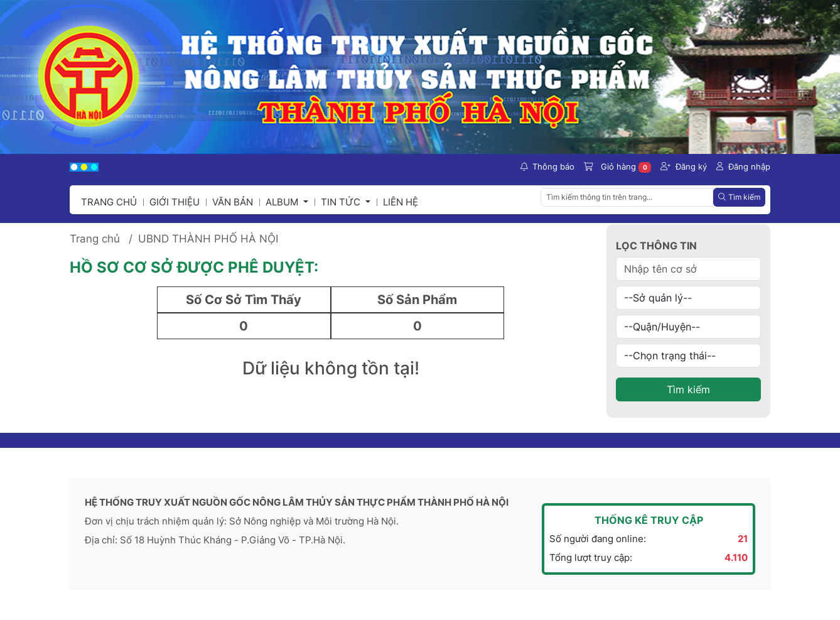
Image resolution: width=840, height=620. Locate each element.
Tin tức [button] (342, 202)
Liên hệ (401, 202)
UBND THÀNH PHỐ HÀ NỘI (208, 239)
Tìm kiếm (688, 389)
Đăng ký (684, 166)
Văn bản (233, 202)
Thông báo (547, 166)
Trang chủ (109, 202)
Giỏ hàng (617, 167)
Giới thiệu (175, 202)
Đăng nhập (743, 166)
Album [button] (283, 202)
